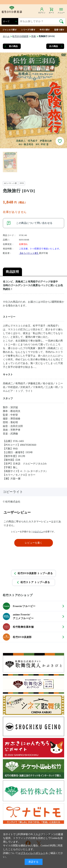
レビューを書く (34, 543)
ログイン (39, 532)
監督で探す (59, 30)
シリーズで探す (28, 30)
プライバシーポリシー (33, 853)
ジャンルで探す (10, 30)
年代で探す (45, 30)
